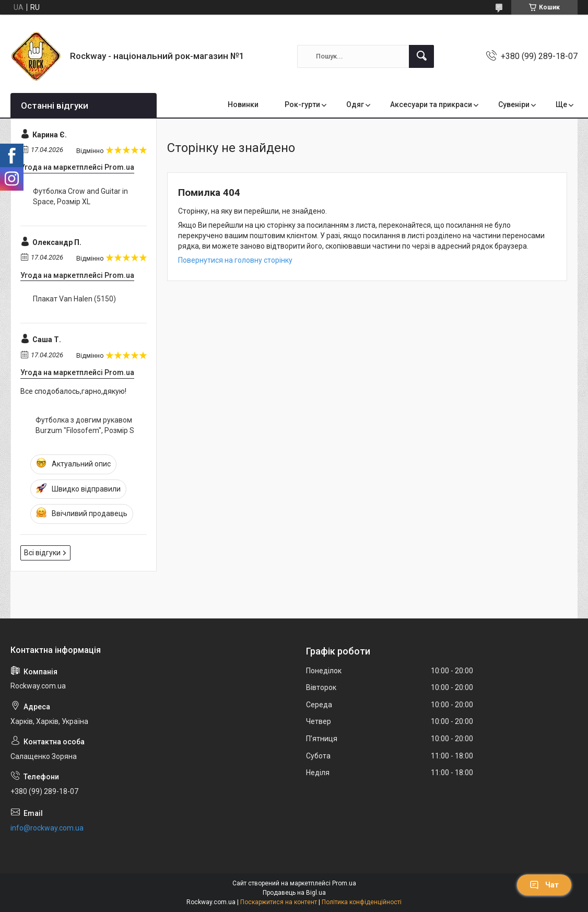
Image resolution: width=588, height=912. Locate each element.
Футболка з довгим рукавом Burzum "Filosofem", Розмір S (85, 425)
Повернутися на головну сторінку (235, 260)
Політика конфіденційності (362, 902)
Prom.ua (344, 883)
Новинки (243, 104)
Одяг (355, 104)
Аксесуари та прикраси (431, 104)
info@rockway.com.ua (47, 828)
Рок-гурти (302, 104)
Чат (544, 885)
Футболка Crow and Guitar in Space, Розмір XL (80, 196)
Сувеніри (514, 104)
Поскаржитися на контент (279, 902)
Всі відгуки (42, 553)
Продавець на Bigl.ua (294, 893)
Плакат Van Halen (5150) (74, 299)
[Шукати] (421, 56)
